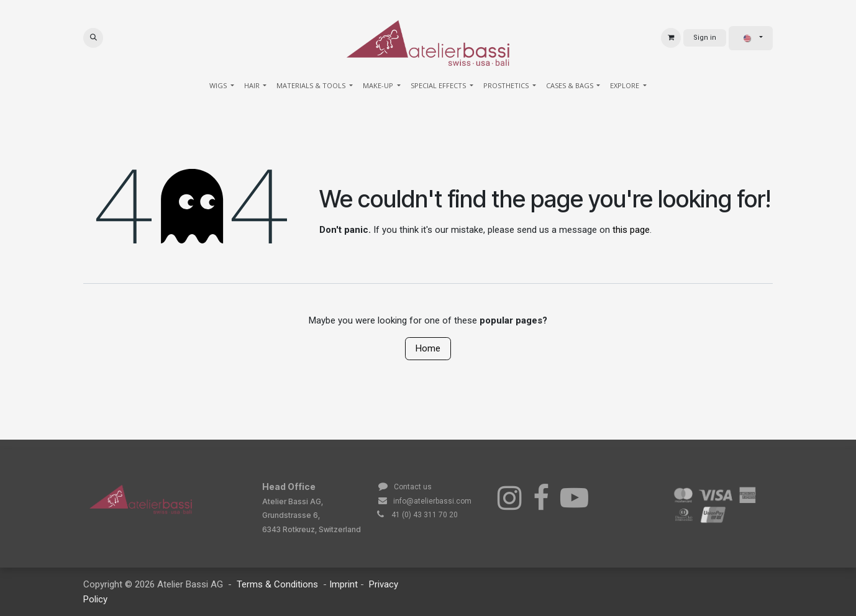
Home (428, 348)
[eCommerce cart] (671, 38)
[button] (93, 38)
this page (631, 230)
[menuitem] (222, 86)
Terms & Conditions (277, 584)
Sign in (705, 38)
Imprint (345, 584)
